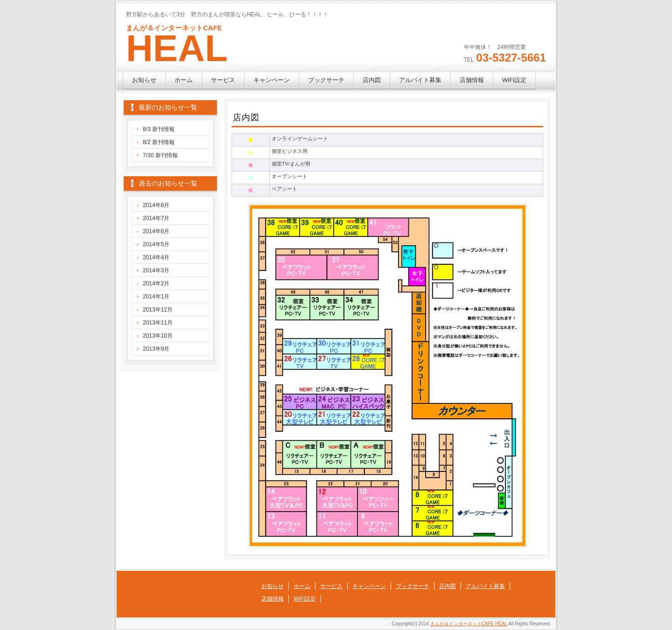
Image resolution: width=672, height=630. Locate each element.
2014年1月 (156, 297)
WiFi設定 (514, 80)
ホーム (184, 80)
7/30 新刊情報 (160, 155)
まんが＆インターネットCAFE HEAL (469, 624)
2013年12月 (158, 310)
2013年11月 (158, 323)
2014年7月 (156, 218)
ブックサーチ (326, 80)
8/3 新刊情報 (159, 129)
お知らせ (144, 80)
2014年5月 (156, 244)
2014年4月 (156, 257)
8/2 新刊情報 (159, 142)
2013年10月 (158, 336)
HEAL (177, 48)
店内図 (372, 80)
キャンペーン (272, 80)
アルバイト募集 (420, 80)
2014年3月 (156, 270)
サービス (223, 80)
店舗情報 (472, 80)
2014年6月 (156, 231)
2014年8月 (156, 205)
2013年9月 (156, 349)
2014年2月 (156, 284)
